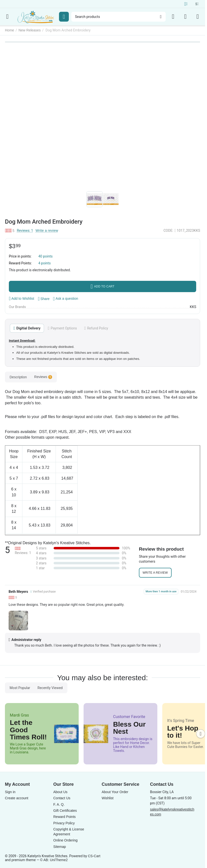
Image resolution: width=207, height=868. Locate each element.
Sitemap (60, 847)
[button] (44, 299)
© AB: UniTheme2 (54, 860)
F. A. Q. (59, 804)
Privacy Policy (64, 823)
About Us (60, 792)
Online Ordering (66, 840)
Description (18, 377)
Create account (17, 798)
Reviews (43, 377)
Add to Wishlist (22, 298)
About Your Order (115, 792)
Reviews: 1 (25, 231)
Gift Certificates (65, 811)
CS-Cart (94, 856)
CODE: (168, 231)
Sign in (10, 792)
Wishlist (108, 798)
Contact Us (62, 798)
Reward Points (65, 817)
